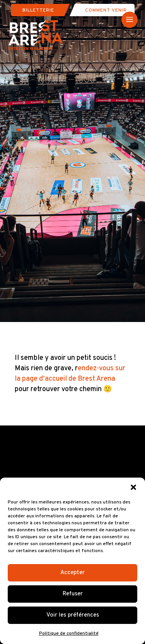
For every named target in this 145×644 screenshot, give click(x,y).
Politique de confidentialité (69, 634)
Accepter (72, 573)
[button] (133, 487)
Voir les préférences (73, 615)
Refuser (73, 594)
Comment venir (106, 10)
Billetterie (38, 10)
